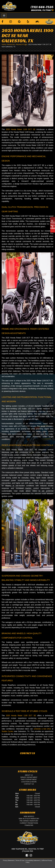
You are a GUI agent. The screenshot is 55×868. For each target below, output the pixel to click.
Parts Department (29, 779)
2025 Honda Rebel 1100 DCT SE (21, 129)
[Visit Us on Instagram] (31, 855)
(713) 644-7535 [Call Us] (27, 851)
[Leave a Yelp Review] (28, 21)
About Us (29, 775)
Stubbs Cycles (7, 731)
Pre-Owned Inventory (29, 821)
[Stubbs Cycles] (9, 6)
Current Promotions (29, 823)
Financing (29, 825)
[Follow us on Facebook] (2, 21)
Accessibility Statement (33, 860)
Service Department (29, 777)
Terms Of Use (20, 860)
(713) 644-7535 (42, 7)
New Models (29, 816)
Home (4, 44)
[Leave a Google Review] (19, 21)
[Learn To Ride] (37, 21)
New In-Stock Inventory (29, 819)
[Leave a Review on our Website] (49, 21)
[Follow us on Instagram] (11, 21)
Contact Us (27, 753)
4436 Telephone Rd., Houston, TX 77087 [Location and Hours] (27, 849)
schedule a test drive (42, 729)
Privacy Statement (9, 860)
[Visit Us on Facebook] (27, 855)
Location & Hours (29, 782)
